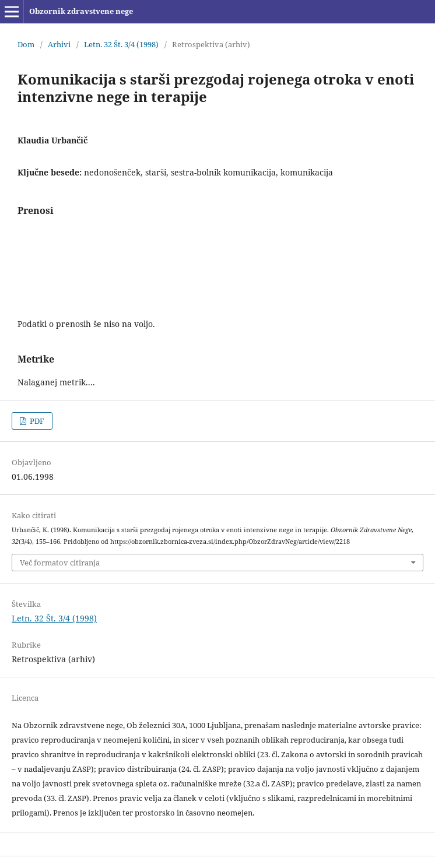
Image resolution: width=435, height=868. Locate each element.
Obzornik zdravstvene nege (81, 11)
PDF (36, 421)
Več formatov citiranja (60, 563)
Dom (26, 44)
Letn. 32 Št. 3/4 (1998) (121, 44)
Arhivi (59, 44)
